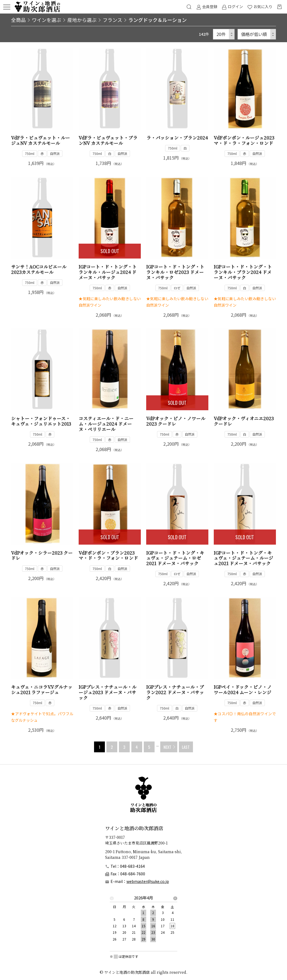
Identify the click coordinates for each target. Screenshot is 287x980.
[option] (143, 920)
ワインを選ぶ (46, 20)
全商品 (18, 20)
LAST (186, 747)
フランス (112, 20)
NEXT (167, 747)
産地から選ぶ (82, 20)
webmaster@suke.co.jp (148, 881)
